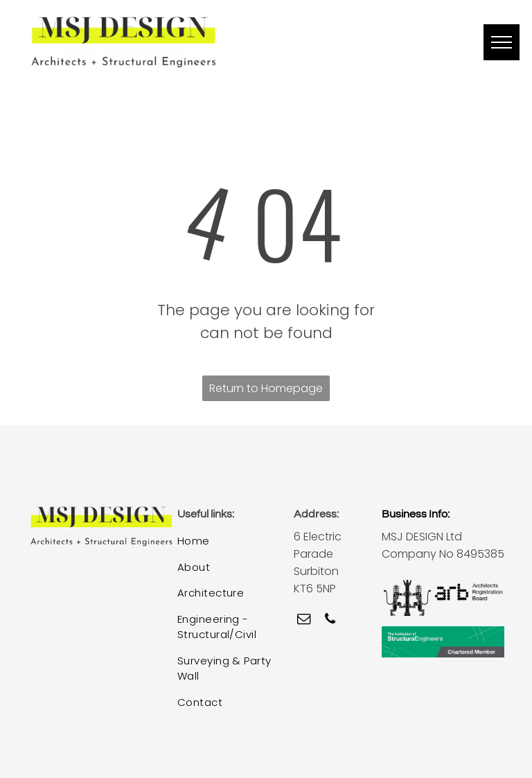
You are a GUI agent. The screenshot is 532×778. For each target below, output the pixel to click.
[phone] (330, 621)
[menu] (502, 42)
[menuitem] (227, 542)
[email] (304, 621)
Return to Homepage (266, 388)
